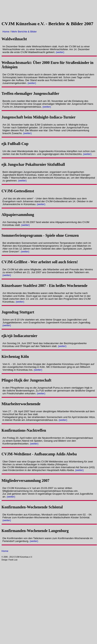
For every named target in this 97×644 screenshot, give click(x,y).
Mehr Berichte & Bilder (24, 32)
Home (6, 32)
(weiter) (60, 52)
